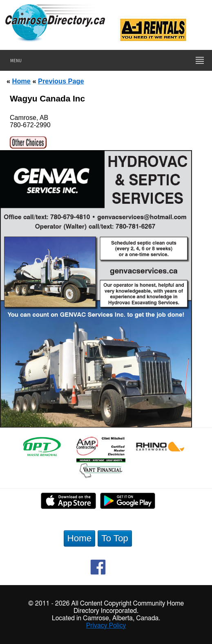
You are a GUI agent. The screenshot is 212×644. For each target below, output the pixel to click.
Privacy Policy (106, 626)
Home (21, 81)
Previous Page (61, 81)
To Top (115, 538)
